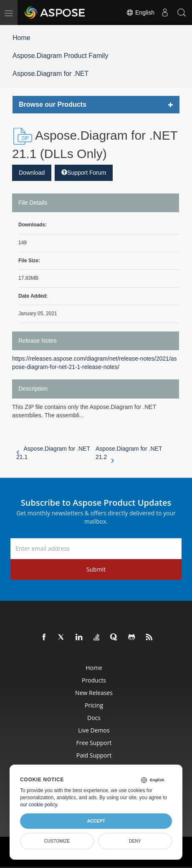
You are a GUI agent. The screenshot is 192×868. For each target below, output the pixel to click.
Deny (135, 841)
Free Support (94, 743)
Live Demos (94, 730)
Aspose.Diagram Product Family (60, 56)
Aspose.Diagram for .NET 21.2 (129, 453)
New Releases (94, 693)
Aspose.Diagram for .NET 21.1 (53, 453)
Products (94, 680)
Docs (94, 718)
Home (21, 38)
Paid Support (94, 755)
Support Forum (84, 173)
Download (32, 173)
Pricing (94, 705)
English (140, 13)
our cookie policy (39, 805)
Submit (96, 569)
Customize (57, 841)
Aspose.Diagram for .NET (51, 74)
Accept (96, 821)
